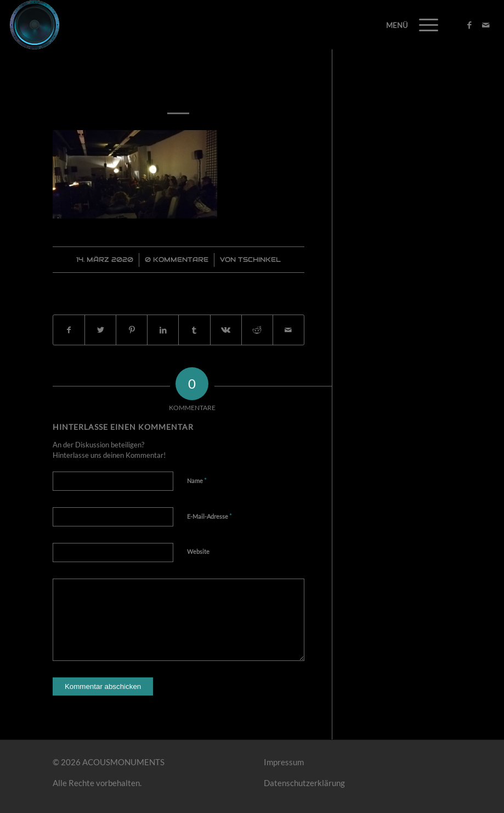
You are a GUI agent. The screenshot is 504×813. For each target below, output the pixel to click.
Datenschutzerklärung (304, 783)
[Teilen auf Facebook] (69, 330)
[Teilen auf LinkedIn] (163, 330)
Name (197, 480)
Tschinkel (259, 259)
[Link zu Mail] (486, 25)
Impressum (284, 762)
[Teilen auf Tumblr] (194, 330)
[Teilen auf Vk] (226, 330)
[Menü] (423, 25)
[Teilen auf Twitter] (100, 330)
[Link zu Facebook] (469, 25)
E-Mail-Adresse (209, 516)
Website (198, 551)
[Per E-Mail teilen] (288, 330)
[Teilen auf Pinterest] (132, 330)
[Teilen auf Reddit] (257, 330)
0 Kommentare (177, 259)
